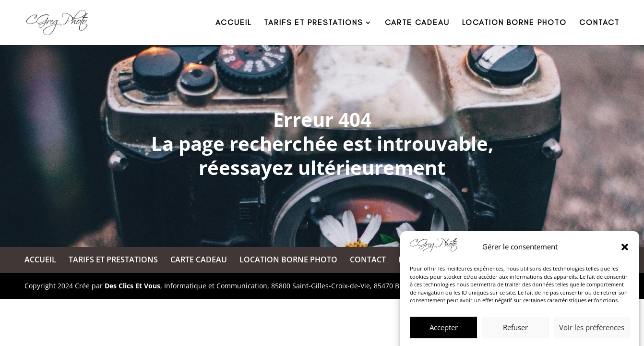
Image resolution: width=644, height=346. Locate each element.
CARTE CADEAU (417, 23)
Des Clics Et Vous (132, 286)
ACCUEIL (233, 23)
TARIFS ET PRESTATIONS (313, 23)
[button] (625, 285)
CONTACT (599, 23)
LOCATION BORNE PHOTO (514, 23)
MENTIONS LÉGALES (436, 259)
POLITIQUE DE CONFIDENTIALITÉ (548, 259)
